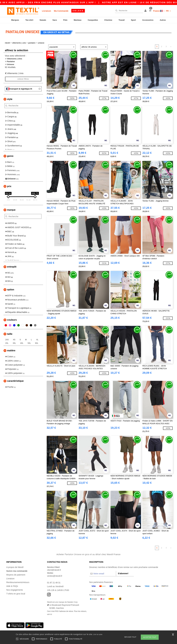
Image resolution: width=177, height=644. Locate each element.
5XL (29, 342)
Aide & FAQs (12, 585)
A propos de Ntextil (15, 566)
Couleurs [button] (12, 319)
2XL (7, 342)
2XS (7, 339)
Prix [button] (9, 185)
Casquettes (93, 20)
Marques (15, 20)
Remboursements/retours (18, 581)
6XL (37, 342)
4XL (22, 342)
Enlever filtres (23, 78)
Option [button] (11, 289)
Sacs (55, 20)
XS (14, 339)
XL (37, 339)
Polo (65, 20)
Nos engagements (15, 589)
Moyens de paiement (16, 574)
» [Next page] (171, 46)
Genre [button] (10, 155)
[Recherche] (128, 11)
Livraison (47, 11)
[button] (146, 11)
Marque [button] (11, 209)
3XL (14, 342)
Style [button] (10, 98)
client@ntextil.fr (54, 569)
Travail (122, 20)
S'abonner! (123, 572)
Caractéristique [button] (15, 380)
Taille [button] (10, 333)
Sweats (43, 20)
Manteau (78, 20)
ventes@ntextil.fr (55, 575)
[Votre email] (103, 573)
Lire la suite (98, 634)
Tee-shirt (29, 20)
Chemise (108, 20)
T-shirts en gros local (16, 593)
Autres (163, 20)
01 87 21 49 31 (54, 582)
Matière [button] (11, 349)
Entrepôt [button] (12, 266)
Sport (133, 20)
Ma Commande (61, 11)
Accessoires (148, 20)
